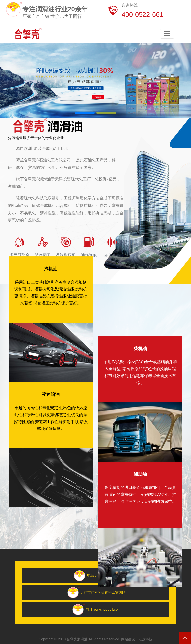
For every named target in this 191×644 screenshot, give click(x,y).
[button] (85, 113)
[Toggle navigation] (167, 34)
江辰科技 (145, 639)
